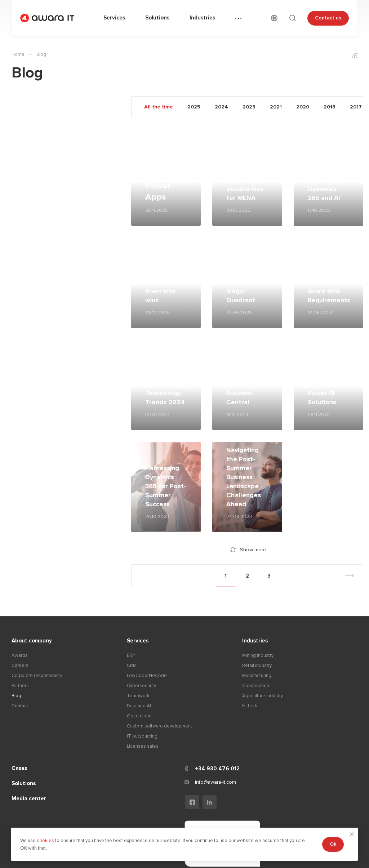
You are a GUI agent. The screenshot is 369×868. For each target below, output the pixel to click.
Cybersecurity (141, 686)
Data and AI (139, 706)
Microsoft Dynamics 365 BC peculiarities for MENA (245, 180)
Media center (29, 798)
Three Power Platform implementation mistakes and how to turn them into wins (170, 273)
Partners (20, 686)
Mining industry (258, 655)
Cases (19, 768)
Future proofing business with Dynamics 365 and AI (328, 180)
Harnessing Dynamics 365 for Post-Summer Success (166, 486)
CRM (132, 666)
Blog (16, 696)
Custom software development (159, 726)
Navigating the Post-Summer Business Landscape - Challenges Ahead (244, 477)
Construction (256, 686)
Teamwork (138, 696)
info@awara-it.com (215, 782)
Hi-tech (250, 706)
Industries (255, 641)
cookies (46, 841)
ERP (131, 655)
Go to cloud (139, 716)
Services (138, 641)
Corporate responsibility (37, 676)
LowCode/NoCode (147, 676)
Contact (20, 706)
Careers (20, 666)
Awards (20, 655)
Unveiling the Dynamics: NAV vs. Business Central (246, 384)
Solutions (24, 783)
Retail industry (257, 666)
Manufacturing (257, 676)
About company (32, 641)
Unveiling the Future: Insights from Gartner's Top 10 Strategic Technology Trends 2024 (166, 375)
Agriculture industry (263, 696)
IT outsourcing (142, 736)
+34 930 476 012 (217, 769)
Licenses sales (143, 746)
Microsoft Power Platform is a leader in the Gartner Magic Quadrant (246, 273)
